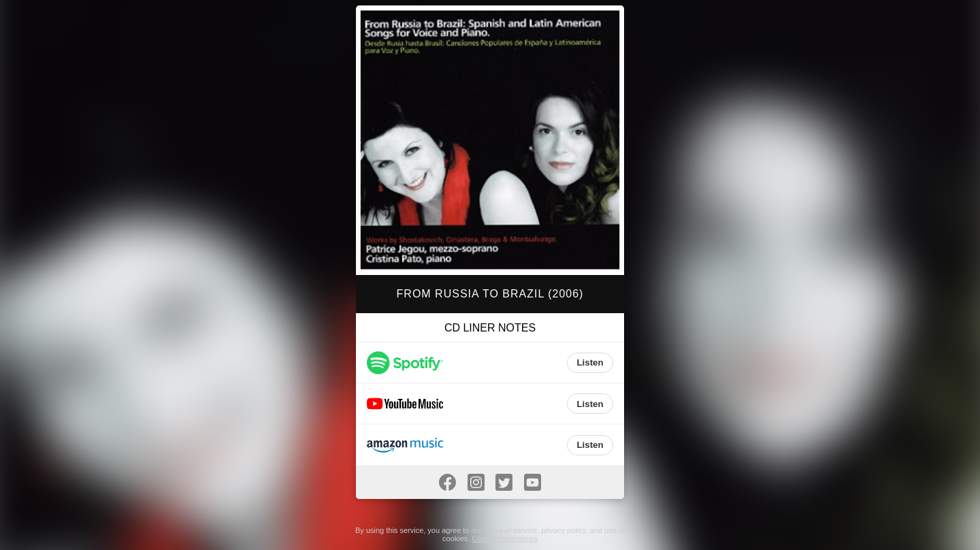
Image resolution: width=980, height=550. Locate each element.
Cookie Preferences (505, 538)
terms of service (511, 530)
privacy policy (563, 530)
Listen (590, 362)
